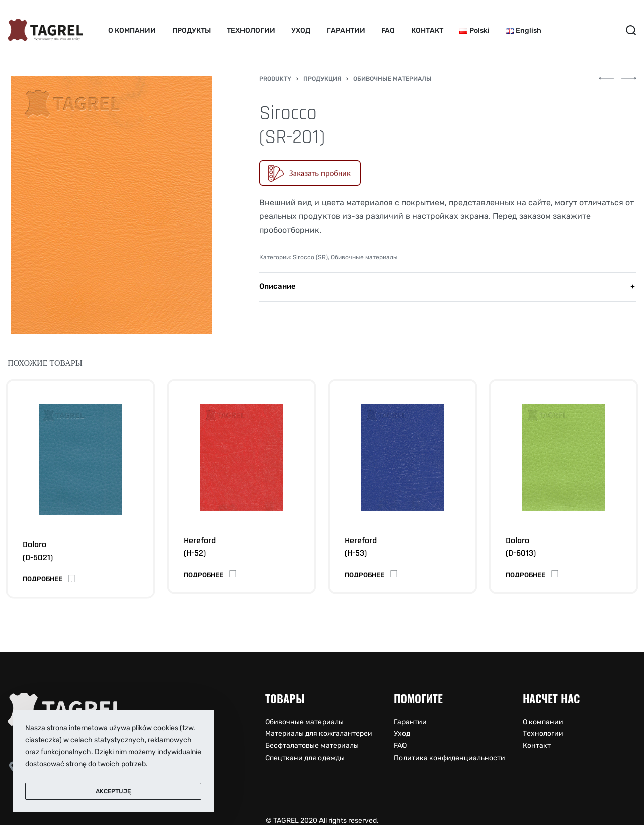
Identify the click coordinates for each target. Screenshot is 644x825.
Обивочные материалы (392, 79)
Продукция (322, 79)
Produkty (275, 79)
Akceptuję (113, 791)
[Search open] (631, 30)
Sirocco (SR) (310, 257)
